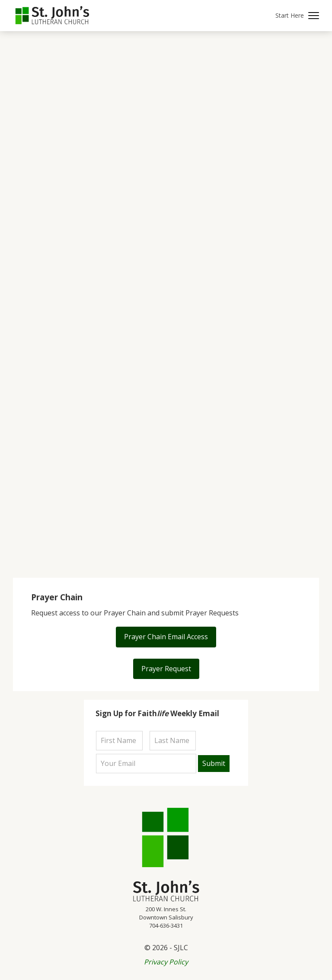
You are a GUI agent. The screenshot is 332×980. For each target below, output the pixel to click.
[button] (297, 16)
